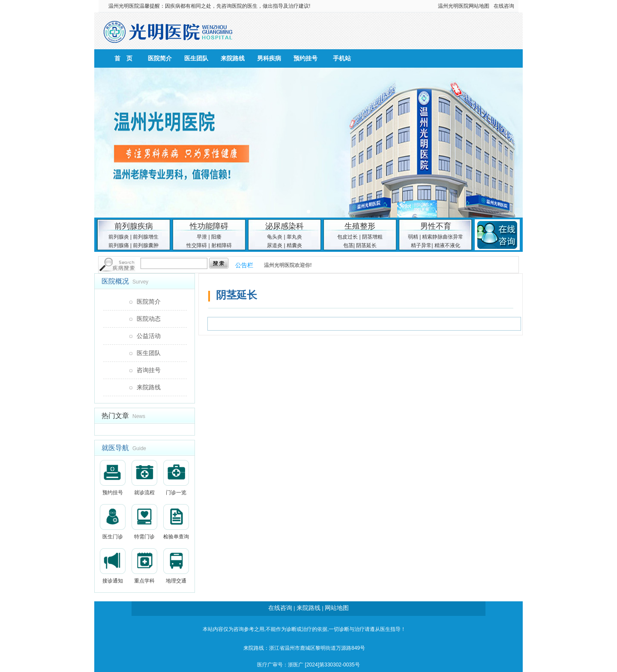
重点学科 (144, 566)
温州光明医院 (124, 6)
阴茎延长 (366, 245)
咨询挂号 (149, 370)
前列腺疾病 (134, 226)
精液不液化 (447, 245)
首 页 (123, 58)
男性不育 (436, 226)
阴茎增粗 (372, 237)
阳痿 (216, 237)
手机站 (342, 58)
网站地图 (479, 6)
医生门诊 (113, 522)
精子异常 (421, 245)
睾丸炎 (294, 237)
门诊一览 (176, 478)
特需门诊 (144, 522)
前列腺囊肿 (146, 245)
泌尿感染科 (285, 226)
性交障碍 (197, 245)
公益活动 (149, 336)
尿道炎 (275, 245)
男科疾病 (269, 58)
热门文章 (115, 416)
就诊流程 (144, 478)
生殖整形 (360, 226)
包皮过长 (347, 237)
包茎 (348, 245)
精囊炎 (294, 245)
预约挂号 (306, 58)
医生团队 (196, 58)
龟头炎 (275, 237)
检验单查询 (176, 522)
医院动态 (149, 319)
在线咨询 (504, 6)
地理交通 (176, 566)
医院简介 (160, 58)
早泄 (202, 237)
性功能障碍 (209, 226)
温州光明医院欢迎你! (288, 265)
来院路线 (233, 58)
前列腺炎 (119, 237)
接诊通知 (113, 566)
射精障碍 (222, 245)
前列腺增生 (146, 237)
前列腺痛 (119, 245)
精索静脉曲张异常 (443, 237)
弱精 (413, 237)
